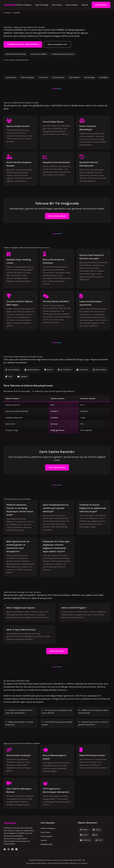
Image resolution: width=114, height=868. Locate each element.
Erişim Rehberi (72, 5)
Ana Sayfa (7, 13)
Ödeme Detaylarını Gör (57, 44)
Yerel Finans (57, 5)
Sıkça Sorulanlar (58, 77)
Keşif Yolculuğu (42, 5)
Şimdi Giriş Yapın (57, 651)
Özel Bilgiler (104, 77)
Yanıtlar (85, 5)
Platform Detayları (24, 5)
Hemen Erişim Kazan (57, 216)
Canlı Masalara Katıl (57, 467)
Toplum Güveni (11, 77)
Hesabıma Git (101, 5)
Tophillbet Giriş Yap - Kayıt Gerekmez (23, 44)
